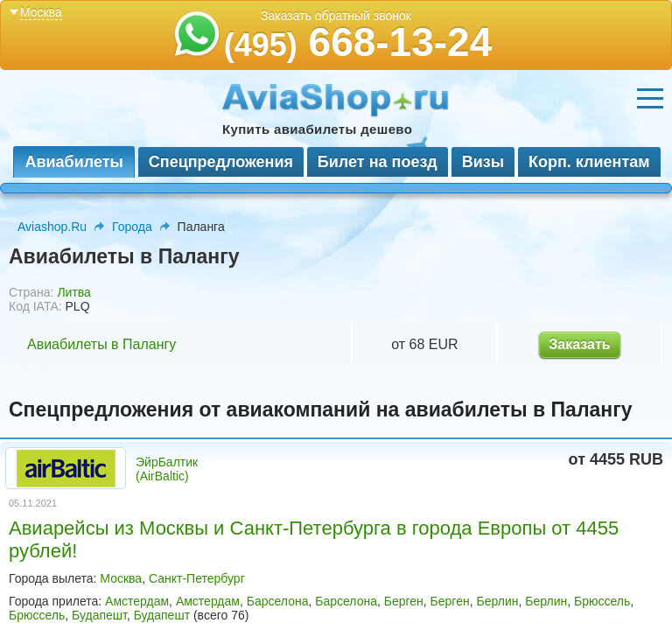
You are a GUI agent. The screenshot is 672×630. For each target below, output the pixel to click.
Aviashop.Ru (52, 227)
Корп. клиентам (589, 162)
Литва (74, 292)
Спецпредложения (221, 162)
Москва (121, 578)
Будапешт (99, 615)
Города (132, 227)
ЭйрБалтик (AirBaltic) (167, 469)
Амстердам (137, 601)
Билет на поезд (378, 162)
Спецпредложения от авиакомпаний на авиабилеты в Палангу (321, 409)
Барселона (278, 601)
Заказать (579, 344)
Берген (404, 601)
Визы (483, 162)
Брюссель (602, 601)
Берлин (497, 601)
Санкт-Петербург (197, 578)
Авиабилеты (73, 162)
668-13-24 (358, 42)
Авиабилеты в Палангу (101, 344)
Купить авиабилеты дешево (317, 129)
